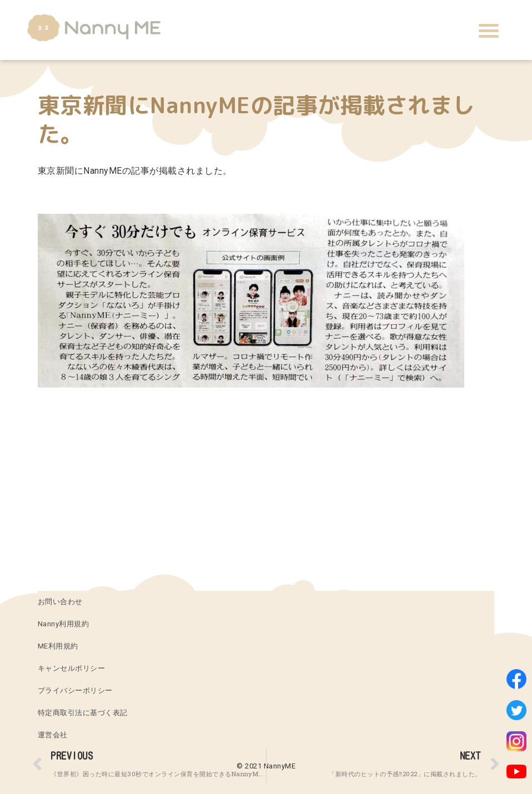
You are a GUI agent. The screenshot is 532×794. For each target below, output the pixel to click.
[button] (489, 31)
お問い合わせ (60, 602)
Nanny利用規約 (64, 624)
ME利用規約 (58, 646)
